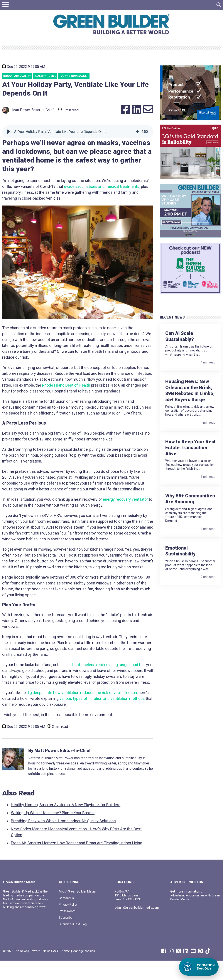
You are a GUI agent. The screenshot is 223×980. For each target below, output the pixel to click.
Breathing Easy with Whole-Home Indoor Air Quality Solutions (63, 840)
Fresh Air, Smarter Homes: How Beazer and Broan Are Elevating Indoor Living (77, 862)
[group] (78, 151)
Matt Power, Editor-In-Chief (28, 130)
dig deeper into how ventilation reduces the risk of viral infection (82, 712)
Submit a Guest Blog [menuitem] (73, 944)
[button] (9, 151)
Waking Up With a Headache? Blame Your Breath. (53, 832)
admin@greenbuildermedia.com (137, 927)
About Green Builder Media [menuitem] (77, 911)
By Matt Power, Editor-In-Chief (60, 770)
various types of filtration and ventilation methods (102, 718)
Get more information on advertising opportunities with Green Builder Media (195, 915)
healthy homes (45, 95)
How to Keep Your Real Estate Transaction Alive (190, 456)
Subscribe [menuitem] (66, 937)
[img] (137, 151)
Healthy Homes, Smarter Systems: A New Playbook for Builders (66, 824)
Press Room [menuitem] (67, 930)
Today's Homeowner (74, 95)
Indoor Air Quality (17, 95)
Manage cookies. (84, 970)
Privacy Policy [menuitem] (68, 924)
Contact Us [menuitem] (66, 917)
